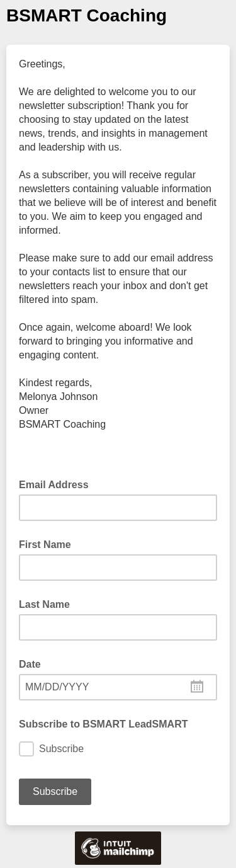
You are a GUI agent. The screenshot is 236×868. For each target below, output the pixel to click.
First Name (45, 545)
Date (30, 664)
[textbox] (118, 687)
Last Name (44, 604)
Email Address (58, 484)
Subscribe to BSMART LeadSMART (103, 724)
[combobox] (118, 687)
